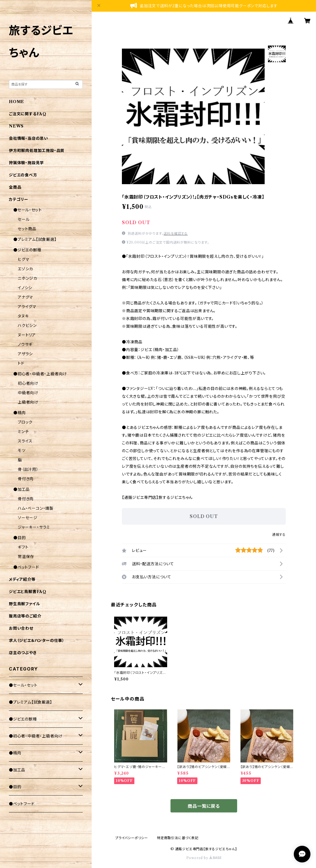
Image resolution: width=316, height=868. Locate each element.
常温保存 (26, 557)
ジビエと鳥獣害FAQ (28, 592)
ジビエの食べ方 (23, 175)
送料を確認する (176, 233)
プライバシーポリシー (132, 838)
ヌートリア (27, 335)
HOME (17, 102)
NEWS (16, 126)
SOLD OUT (204, 516)
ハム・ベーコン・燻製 (36, 508)
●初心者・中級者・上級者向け (40, 374)
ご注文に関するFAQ (28, 114)
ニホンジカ (27, 278)
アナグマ (25, 297)
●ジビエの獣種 (27, 250)
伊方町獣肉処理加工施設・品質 (37, 151)
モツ (22, 451)
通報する (279, 535)
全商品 (15, 187)
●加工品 (22, 489)
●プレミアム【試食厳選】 (35, 239)
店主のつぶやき (23, 653)
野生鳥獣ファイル (24, 604)
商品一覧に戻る (204, 806)
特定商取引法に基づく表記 (178, 838)
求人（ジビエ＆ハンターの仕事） (37, 641)
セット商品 (27, 229)
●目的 (19, 538)
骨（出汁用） (28, 469)
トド (21, 363)
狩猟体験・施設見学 (26, 163)
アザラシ (25, 354)
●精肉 (19, 413)
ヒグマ (23, 259)
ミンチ (23, 432)
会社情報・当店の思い (28, 138)
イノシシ (25, 288)
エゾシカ (25, 269)
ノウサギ (25, 344)
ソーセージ (28, 518)
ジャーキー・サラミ (34, 527)
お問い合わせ (21, 628)
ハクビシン (27, 326)
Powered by (204, 858)
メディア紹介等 (22, 579)
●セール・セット (27, 210)
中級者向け (28, 393)
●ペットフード (26, 567)
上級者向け (28, 402)
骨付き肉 (26, 479)
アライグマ (27, 307)
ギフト (23, 547)
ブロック (25, 422)
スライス (25, 441)
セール (24, 219)
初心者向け (28, 383)
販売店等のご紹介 (25, 616)
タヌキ (23, 316)
